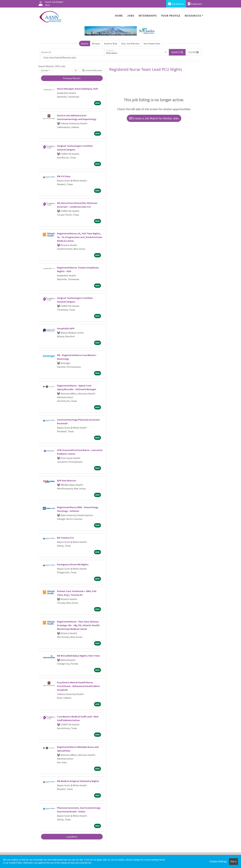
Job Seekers (176, 4)
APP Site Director (67, 480)
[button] (194, 52)
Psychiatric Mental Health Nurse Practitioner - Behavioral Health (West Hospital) (78, 686)
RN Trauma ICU (65, 538)
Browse (96, 43)
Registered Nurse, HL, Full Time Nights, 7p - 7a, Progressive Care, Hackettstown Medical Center (80, 237)
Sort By (44, 70)
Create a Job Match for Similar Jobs (154, 118)
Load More (72, 837)
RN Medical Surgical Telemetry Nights (78, 781)
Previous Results (72, 78)
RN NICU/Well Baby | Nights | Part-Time (78, 656)
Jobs (131, 16)
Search (85, 43)
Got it (233, 861)
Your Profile (171, 16)
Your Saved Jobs (152, 43)
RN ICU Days (64, 176)
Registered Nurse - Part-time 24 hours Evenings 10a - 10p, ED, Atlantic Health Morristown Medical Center (78, 625)
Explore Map (111, 43)
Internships (148, 16)
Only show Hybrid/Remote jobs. (60, 57)
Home (119, 16)
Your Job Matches (130, 43)
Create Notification (92, 70)
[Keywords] (72, 52)
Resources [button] (193, 16)
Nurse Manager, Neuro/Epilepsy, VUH (77, 89)
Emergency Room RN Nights (73, 564)
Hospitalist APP (66, 328)
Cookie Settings (218, 861)
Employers (195, 4)
